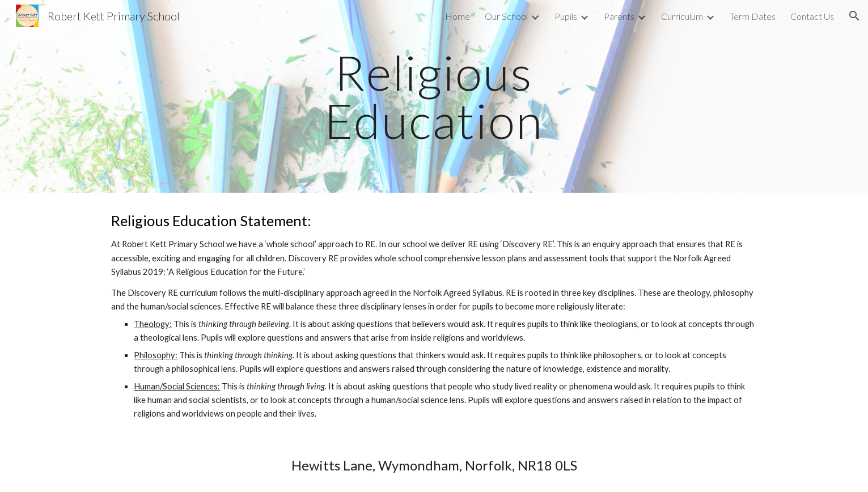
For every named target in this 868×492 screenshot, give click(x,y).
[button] (854, 16)
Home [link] (458, 16)
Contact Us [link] (812, 16)
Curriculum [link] (682, 16)
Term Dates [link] (753, 16)
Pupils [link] (566, 16)
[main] (434, 97)
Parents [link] (619, 16)
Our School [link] (506, 16)
